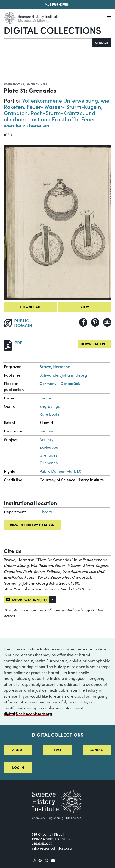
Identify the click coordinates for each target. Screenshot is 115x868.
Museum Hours (57, 4)
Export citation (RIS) (26, 599)
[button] (52, 600)
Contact (97, 750)
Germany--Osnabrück (60, 383)
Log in (18, 767)
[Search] (48, 43)
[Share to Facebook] (83, 322)
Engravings (37, 84)
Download (30, 307)
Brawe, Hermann (55, 367)
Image (45, 398)
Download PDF (94, 344)
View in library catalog (32, 525)
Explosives (49, 447)
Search (101, 43)
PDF (18, 343)
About (18, 750)
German (47, 431)
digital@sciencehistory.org (28, 714)
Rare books (14, 84)
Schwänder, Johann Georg (63, 375)
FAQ (58, 750)
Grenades (48, 455)
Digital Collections (52, 30)
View (85, 307)
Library (46, 512)
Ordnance (49, 463)
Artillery (47, 440)
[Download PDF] (8, 345)
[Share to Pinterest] (95, 322)
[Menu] (109, 18)
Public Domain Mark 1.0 (60, 471)
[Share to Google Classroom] (107, 322)
